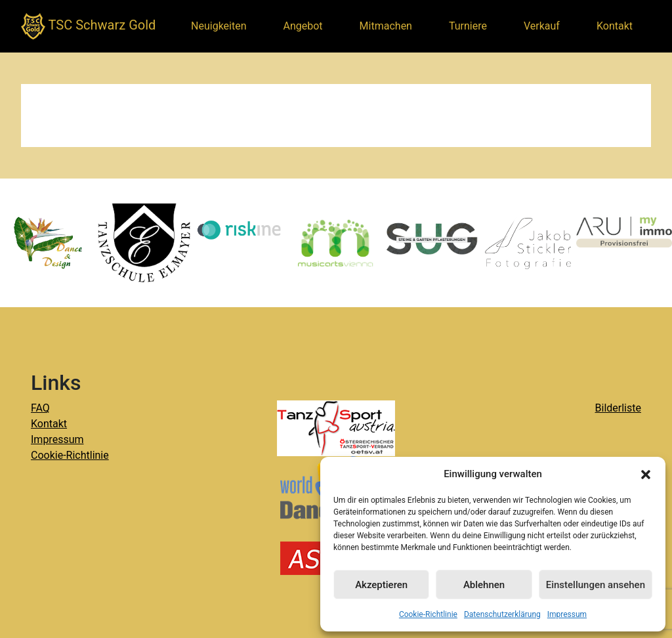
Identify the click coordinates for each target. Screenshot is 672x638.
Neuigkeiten (219, 26)
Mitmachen (386, 26)
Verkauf (542, 26)
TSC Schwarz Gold (88, 26)
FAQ (40, 408)
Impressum (567, 614)
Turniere (468, 26)
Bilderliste (618, 408)
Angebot (303, 26)
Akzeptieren (381, 585)
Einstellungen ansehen (596, 585)
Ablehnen (484, 585)
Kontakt (615, 26)
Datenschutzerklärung (502, 614)
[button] (646, 474)
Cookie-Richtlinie (428, 614)
